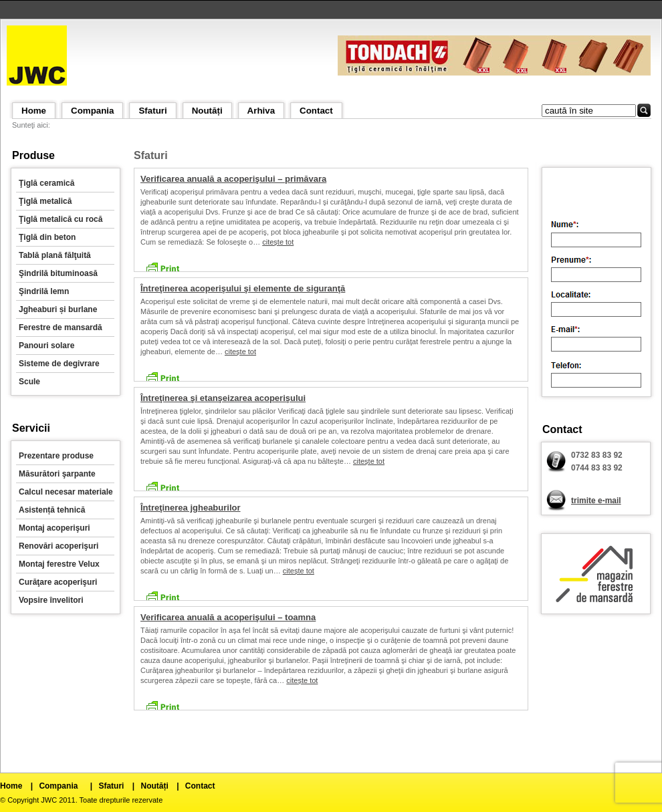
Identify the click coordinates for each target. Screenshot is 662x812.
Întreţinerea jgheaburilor (191, 508)
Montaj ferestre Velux (59, 564)
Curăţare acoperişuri (58, 582)
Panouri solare (46, 346)
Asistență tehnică (52, 510)
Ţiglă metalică (45, 201)
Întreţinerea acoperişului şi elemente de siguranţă (243, 288)
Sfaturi (152, 111)
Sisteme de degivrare (59, 364)
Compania (92, 111)
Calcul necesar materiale (66, 492)
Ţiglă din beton (47, 237)
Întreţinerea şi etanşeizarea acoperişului (223, 398)
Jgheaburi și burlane (58, 309)
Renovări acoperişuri (59, 546)
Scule (29, 382)
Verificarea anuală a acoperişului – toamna (228, 617)
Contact (316, 111)
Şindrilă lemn (44, 291)
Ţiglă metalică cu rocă (61, 219)
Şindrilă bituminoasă (58, 273)
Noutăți (207, 111)
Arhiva (261, 111)
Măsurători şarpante (57, 474)
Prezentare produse (56, 456)
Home (34, 111)
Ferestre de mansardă (61, 327)
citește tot (278, 242)
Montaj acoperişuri (54, 528)
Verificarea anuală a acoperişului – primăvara (233, 179)
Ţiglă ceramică (46, 183)
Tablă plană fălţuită (55, 255)
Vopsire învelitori (51, 600)
